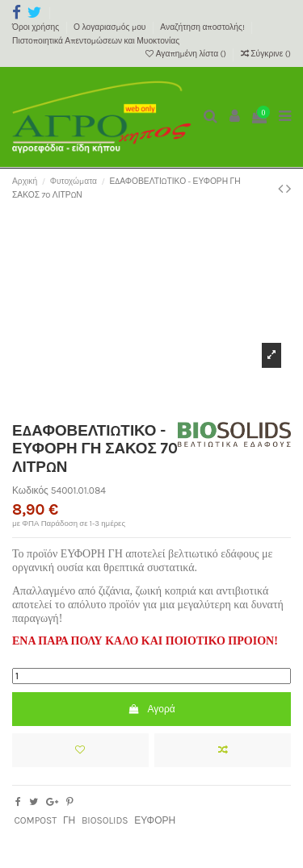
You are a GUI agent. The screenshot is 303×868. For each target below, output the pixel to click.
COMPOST (35, 820)
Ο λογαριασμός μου (111, 27)
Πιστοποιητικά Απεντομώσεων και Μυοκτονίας (96, 41)
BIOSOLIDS (105, 820)
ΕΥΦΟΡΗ (155, 820)
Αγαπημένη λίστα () (187, 54)
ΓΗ (69, 820)
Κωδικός (30, 490)
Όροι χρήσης (37, 27)
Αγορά (151, 709)
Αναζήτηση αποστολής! (203, 27)
